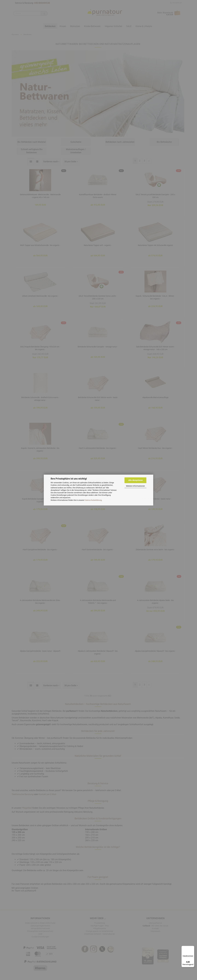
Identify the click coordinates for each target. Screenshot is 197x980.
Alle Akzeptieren (136, 480)
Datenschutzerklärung (93, 500)
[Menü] (193, 948)
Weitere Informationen (135, 486)
